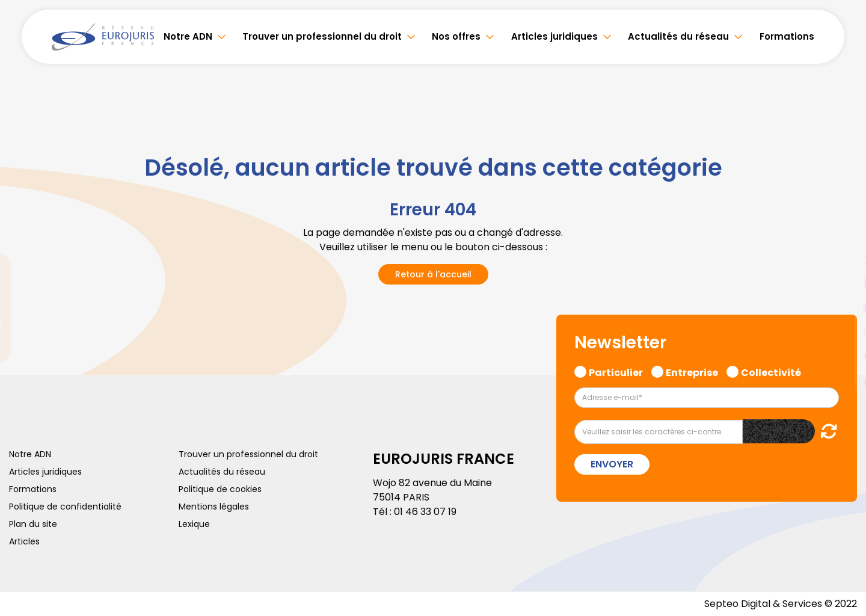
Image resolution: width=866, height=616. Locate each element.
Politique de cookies (220, 489)
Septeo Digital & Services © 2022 (781, 604)
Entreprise (692, 371)
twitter (842, 260)
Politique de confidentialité (65, 507)
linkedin (842, 284)
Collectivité (771, 371)
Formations (787, 36)
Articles (24, 541)
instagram (842, 332)
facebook (842, 236)
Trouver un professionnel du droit (322, 36)
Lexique (194, 524)
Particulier (616, 371)
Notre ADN (188, 36)
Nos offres (456, 36)
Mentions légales (214, 507)
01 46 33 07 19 (425, 512)
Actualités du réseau (678, 36)
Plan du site (33, 524)
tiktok (842, 380)
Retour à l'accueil (433, 274)
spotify (842, 356)
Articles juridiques (554, 36)
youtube (842, 308)
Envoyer (612, 464)
